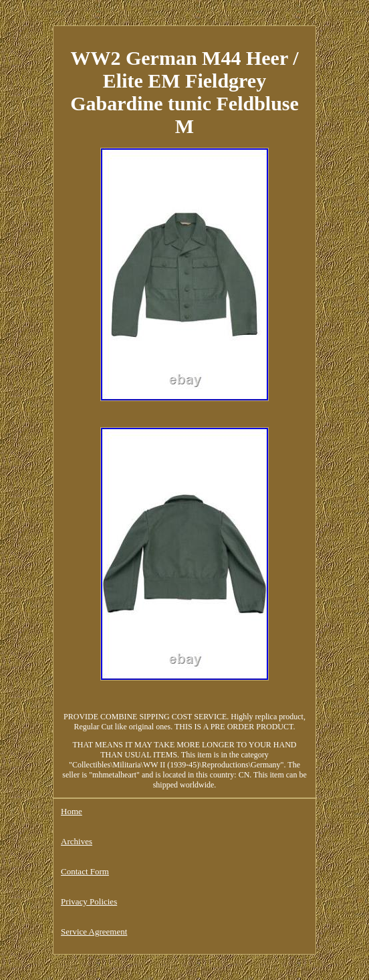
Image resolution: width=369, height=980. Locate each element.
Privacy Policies (89, 901)
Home (72, 811)
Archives (77, 841)
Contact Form (85, 871)
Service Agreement (94, 932)
